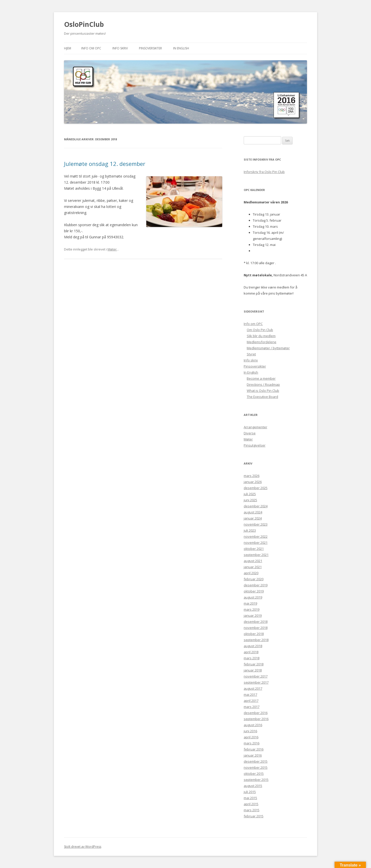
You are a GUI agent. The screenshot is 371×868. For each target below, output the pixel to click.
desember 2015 (256, 761)
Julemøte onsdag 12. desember (105, 164)
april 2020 (251, 573)
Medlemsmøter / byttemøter (268, 348)
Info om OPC (91, 48)
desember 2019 (256, 585)
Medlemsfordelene (262, 342)
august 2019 (253, 597)
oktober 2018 (254, 634)
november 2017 (256, 676)
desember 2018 (256, 622)
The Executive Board (262, 397)
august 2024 (253, 512)
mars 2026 (252, 476)
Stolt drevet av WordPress (83, 847)
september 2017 (256, 682)
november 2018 (256, 628)
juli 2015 (250, 792)
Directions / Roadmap (263, 384)
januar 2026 (253, 482)
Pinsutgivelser (255, 445)
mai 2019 (250, 603)
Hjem (68, 48)
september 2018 (256, 640)
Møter (112, 249)
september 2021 (256, 555)
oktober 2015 (254, 774)
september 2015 (256, 780)
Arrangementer (255, 427)
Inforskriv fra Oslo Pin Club (264, 172)
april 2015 (251, 804)
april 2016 (251, 737)
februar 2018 (254, 664)
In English (181, 48)
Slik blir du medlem (261, 336)
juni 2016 (250, 731)
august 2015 (253, 786)
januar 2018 (253, 670)
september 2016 (256, 719)
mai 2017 (250, 695)
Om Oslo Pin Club (260, 330)
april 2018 (251, 652)
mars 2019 (252, 609)
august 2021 (253, 561)
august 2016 (253, 725)
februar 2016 (254, 749)
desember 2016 (256, 713)
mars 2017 (252, 707)
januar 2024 (253, 518)
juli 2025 (250, 494)
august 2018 (253, 646)
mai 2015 (250, 798)
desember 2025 (256, 488)
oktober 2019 (254, 591)
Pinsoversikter (150, 48)
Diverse (250, 433)
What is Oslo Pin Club (263, 391)
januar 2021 (253, 567)
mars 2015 (252, 810)
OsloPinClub (84, 24)
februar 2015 (254, 816)
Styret (251, 354)
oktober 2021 (254, 549)
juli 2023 (250, 530)
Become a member (261, 378)
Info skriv (120, 48)
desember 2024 (256, 506)
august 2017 (253, 688)
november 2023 (256, 524)
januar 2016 (253, 755)
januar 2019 (253, 615)
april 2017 (251, 701)
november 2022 (256, 536)
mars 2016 (252, 743)
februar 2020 (254, 579)
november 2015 (256, 767)
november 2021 (256, 543)
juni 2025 (250, 500)
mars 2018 (252, 658)
